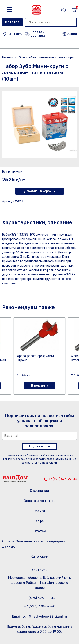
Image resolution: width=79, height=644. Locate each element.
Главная (8, 58)
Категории (39, 557)
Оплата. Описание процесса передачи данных (33, 544)
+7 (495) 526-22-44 (63, 479)
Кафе (39, 521)
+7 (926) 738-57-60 (40, 606)
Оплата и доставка (39, 501)
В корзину (40, 386)
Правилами (49, 463)
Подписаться (39, 446)
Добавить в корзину (40, 191)
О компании (39, 491)
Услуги (40, 511)
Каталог (12, 22)
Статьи (40, 531)
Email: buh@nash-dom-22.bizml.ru (40, 616)
